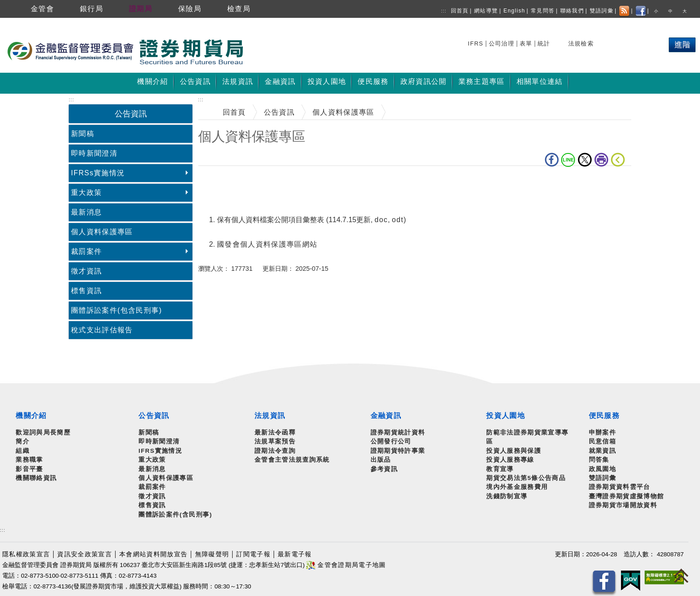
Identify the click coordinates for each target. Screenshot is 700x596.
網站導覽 (486, 11)
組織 (23, 451)
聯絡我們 (572, 11)
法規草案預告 (275, 441)
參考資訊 (384, 469)
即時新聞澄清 (94, 153)
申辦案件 (602, 433)
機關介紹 (31, 416)
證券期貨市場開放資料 (623, 505)
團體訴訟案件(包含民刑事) (117, 310)
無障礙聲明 (212, 554)
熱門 (617, 42)
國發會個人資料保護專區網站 (267, 244)
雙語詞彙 (602, 11)
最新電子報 (295, 554)
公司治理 (502, 43)
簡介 (23, 441)
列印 (601, 160)
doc (381, 220)
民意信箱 (602, 441)
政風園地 (602, 469)
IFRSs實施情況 (98, 173)
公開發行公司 (391, 441)
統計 (544, 43)
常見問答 (543, 11)
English (515, 11)
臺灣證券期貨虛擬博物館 (627, 496)
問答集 (599, 460)
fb (552, 160)
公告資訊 (279, 112)
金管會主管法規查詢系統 (292, 460)
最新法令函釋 (275, 433)
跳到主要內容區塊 (31, 23)
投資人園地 (506, 416)
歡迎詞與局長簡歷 (43, 433)
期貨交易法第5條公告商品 (526, 478)
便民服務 (604, 416)
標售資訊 (86, 291)
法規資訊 (270, 416)
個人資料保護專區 (102, 232)
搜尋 (476, 42)
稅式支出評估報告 (102, 330)
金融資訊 (386, 416)
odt (398, 220)
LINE (568, 160)
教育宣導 (500, 469)
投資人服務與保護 (514, 451)
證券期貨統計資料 (398, 433)
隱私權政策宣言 (26, 554)
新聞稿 (83, 134)
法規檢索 (581, 43)
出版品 (381, 460)
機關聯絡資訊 (36, 478)
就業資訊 (602, 451)
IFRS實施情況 (160, 451)
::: (444, 11)
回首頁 (460, 11)
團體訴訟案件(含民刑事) (175, 515)
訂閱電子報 (253, 554)
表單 (526, 43)
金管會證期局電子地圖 (346, 565)
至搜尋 (256, 52)
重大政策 (86, 192)
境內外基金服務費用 (517, 487)
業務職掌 (29, 460)
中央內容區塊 (221, 180)
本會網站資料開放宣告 (153, 554)
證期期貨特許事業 (398, 451)
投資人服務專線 (510, 460)
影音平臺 (29, 469)
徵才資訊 (86, 271)
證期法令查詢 (275, 451)
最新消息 (86, 212)
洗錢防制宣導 (507, 496)
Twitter (585, 160)
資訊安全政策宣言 (85, 554)
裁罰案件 (86, 251)
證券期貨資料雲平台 (620, 487)
